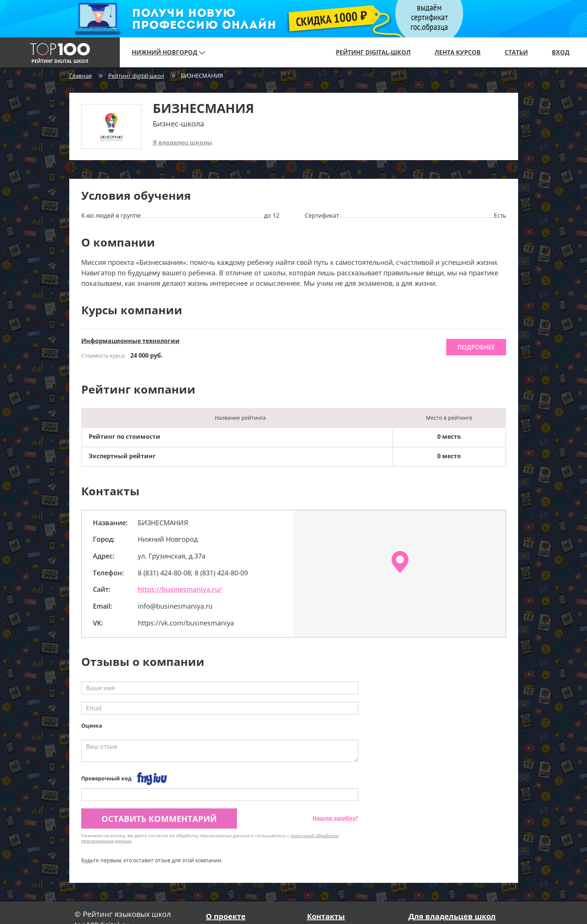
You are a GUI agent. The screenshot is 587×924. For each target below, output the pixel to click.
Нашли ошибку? (335, 818)
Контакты (326, 916)
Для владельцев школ (452, 916)
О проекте (226, 916)
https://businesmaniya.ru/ (180, 589)
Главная (80, 76)
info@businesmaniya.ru (175, 606)
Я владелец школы (183, 143)
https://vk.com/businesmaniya (186, 623)
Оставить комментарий (159, 819)
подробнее (476, 347)
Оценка (92, 726)
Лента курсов (458, 52)
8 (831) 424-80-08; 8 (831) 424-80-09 (193, 573)
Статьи (516, 52)
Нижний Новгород (168, 52)
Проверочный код (106, 778)
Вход (561, 52)
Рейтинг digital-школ (373, 52)
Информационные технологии (130, 341)
